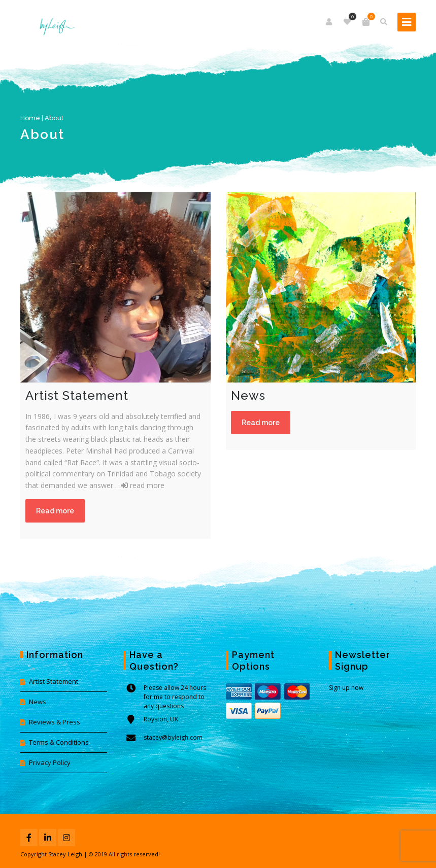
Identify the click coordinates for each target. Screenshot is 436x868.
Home (30, 118)
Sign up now (346, 688)
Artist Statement (54, 681)
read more (143, 485)
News (38, 702)
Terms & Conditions (59, 742)
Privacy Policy (50, 762)
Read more (55, 511)
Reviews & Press (55, 722)
